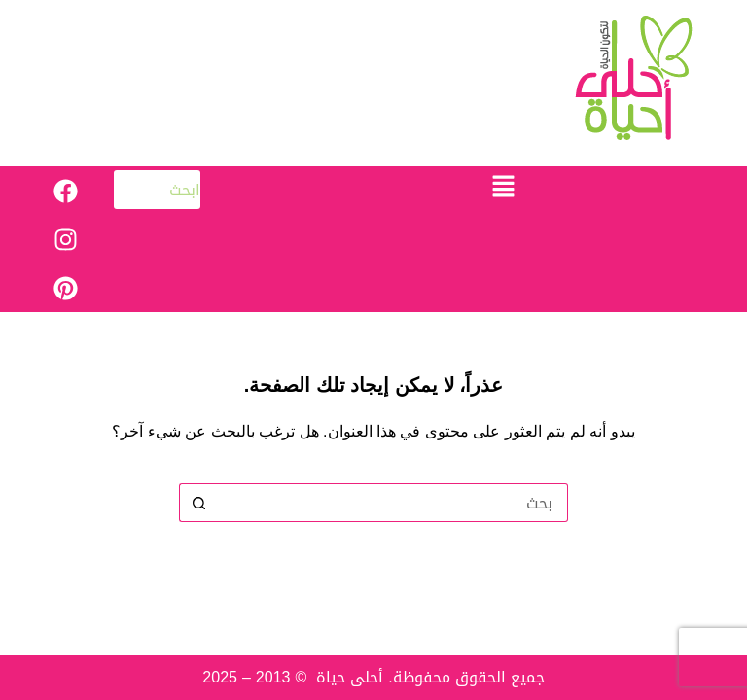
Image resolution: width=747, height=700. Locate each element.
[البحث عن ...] (393, 503)
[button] (503, 188)
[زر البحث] (198, 503)
